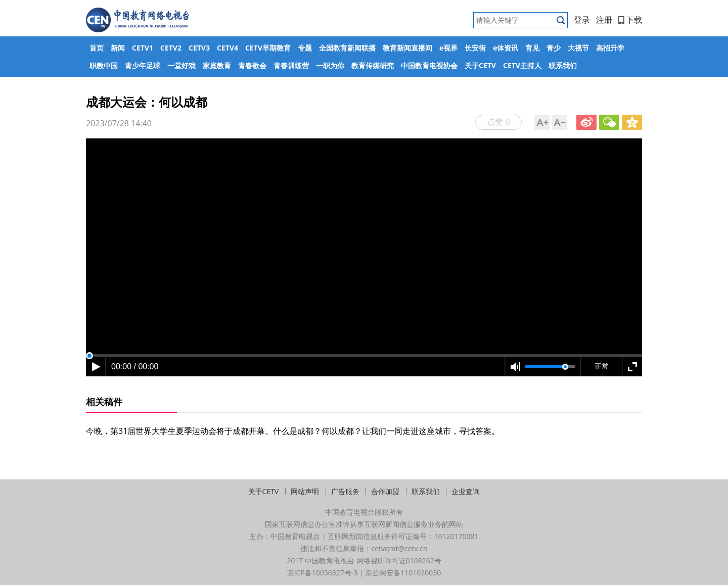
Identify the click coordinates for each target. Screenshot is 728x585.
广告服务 (345, 491)
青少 (554, 48)
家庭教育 (217, 65)
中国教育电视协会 (429, 65)
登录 (582, 20)
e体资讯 (506, 48)
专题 (305, 48)
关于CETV (480, 65)
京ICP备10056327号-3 (323, 573)
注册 (604, 20)
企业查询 (466, 491)
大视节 (578, 48)
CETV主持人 (522, 65)
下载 (630, 20)
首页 (97, 48)
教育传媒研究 (373, 65)
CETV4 (227, 48)
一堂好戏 (181, 65)
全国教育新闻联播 (347, 48)
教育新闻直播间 (407, 48)
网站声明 (305, 491)
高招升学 (610, 48)
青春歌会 (252, 65)
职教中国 (104, 65)
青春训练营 (291, 65)
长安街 (475, 48)
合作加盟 (385, 491)
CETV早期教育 (268, 48)
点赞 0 (498, 122)
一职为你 (330, 65)
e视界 (448, 48)
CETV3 (199, 48)
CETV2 (171, 48)
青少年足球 (143, 65)
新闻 (118, 48)
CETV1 (143, 48)
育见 (532, 48)
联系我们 (563, 65)
